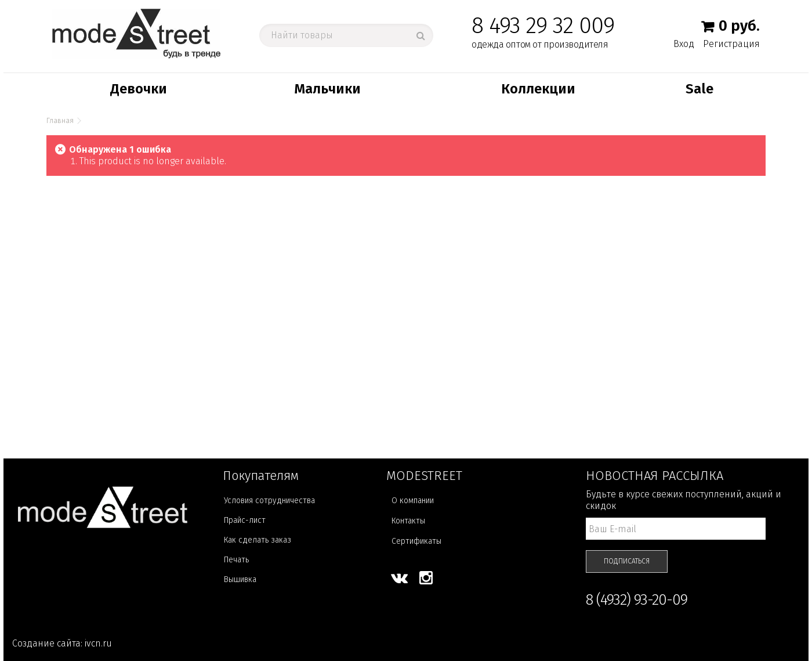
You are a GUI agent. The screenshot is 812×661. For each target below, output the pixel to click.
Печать (236, 560)
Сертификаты (416, 541)
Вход (684, 44)
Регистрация (731, 44)
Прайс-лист (245, 520)
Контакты (408, 521)
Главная (60, 121)
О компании (413, 501)
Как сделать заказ (258, 540)
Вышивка (240, 579)
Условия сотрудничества (269, 501)
